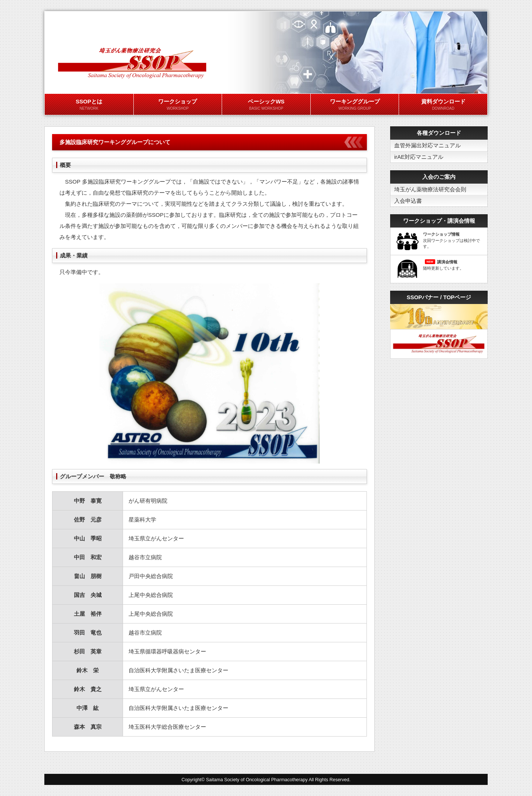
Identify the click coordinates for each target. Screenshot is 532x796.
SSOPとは (89, 105)
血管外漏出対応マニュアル (427, 145)
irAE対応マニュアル (419, 157)
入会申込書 (408, 201)
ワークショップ (178, 105)
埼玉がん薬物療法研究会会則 (430, 189)
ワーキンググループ (355, 105)
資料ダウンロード (443, 105)
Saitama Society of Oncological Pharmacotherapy (257, 780)
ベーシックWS (266, 105)
